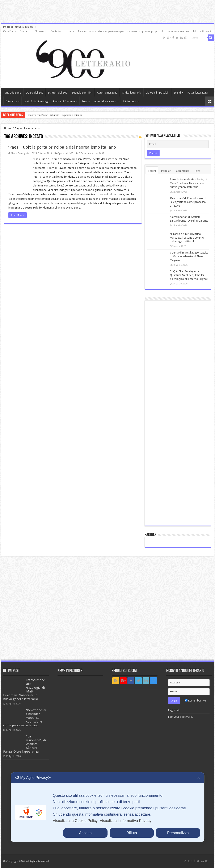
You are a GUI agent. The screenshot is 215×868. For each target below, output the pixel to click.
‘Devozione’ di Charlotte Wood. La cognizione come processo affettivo (188, 202)
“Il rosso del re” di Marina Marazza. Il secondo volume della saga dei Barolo (187, 238)
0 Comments (86, 153)
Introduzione (13, 93)
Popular (166, 171)
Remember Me (195, 701)
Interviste (11, 101)
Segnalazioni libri (82, 93)
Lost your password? (181, 717)
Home (70, 31)
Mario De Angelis (20, 153)
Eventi (177, 93)
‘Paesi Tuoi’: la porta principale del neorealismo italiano (62, 147)
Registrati (174, 710)
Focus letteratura (198, 93)
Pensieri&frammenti (65, 101)
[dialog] (107, 807)
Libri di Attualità (202, 31)
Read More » (18, 215)
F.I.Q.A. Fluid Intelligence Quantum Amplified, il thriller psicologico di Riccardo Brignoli (189, 275)
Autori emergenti (107, 93)
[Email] (178, 144)
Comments (182, 171)
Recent (152, 171)
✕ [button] (199, 778)
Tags (197, 171)
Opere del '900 (65, 153)
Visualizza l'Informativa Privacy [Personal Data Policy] (126, 821)
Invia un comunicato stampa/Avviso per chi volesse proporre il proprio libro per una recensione (133, 31)
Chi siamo (40, 31)
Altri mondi (129, 101)
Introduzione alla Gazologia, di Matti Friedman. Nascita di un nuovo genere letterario (188, 183)
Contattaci (56, 31)
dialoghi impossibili (157, 93)
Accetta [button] (85, 833)
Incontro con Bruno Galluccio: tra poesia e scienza (54, 115)
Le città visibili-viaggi (36, 101)
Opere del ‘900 (34, 93)
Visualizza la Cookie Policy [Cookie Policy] (75, 821)
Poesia (86, 101)
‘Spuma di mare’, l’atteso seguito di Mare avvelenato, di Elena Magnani (189, 256)
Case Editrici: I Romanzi (17, 31)
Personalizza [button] (178, 833)
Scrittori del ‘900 (58, 93)
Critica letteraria (132, 93)
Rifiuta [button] (132, 833)
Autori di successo (105, 101)
